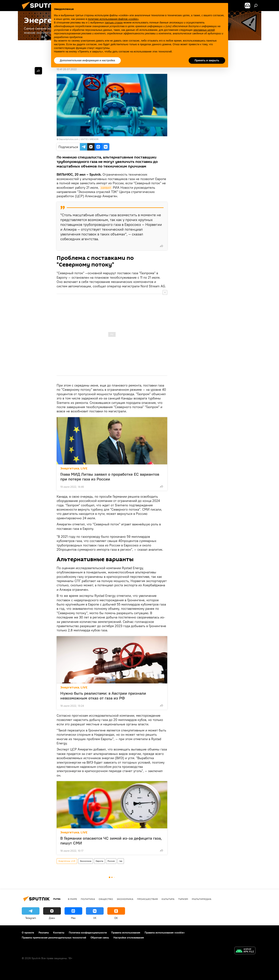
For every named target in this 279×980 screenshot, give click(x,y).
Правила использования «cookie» (165, 933)
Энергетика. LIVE (74, 468)
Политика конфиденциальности (88, 933)
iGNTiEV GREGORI (90, 139)
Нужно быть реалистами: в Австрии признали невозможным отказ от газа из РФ (103, 696)
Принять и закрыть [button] (207, 60)
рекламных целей (204, 30)
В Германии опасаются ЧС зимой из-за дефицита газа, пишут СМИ (111, 841)
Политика (88, 899)
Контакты (59, 933)
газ (121, 861)
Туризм (183, 899)
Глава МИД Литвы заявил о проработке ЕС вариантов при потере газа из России (110, 477)
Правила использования (126, 933)
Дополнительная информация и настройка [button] (87, 60)
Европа (99, 861)
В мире (72, 899)
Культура (168, 899)
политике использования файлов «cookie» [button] (113, 19)
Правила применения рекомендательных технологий (54, 938)
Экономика (86, 861)
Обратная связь (100, 938)
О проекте (28, 933)
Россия (111, 861)
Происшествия (147, 899)
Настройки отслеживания (129, 938)
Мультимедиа (202, 899)
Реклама (44, 933)
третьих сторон (114, 23)
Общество (106, 899)
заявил (106, 188)
